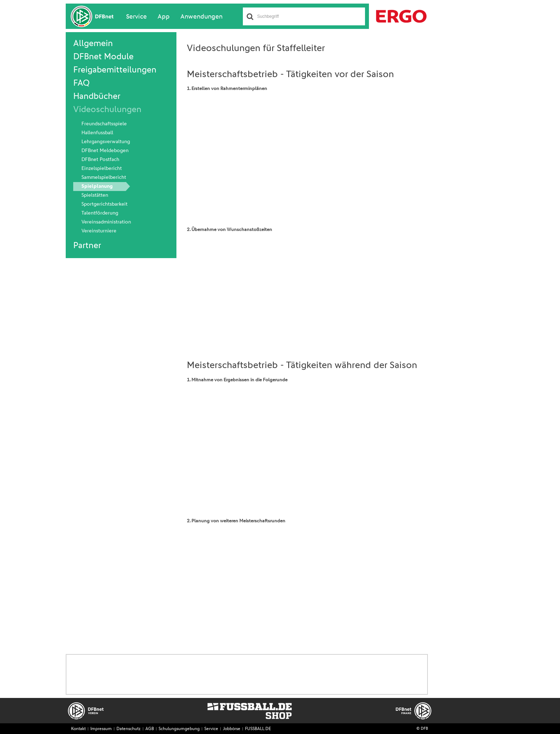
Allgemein (93, 44)
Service (136, 17)
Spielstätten (95, 195)
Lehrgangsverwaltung (106, 142)
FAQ (81, 83)
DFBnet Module (103, 57)
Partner (87, 246)
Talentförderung (100, 213)
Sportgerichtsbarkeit (104, 204)
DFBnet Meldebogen (105, 151)
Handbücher (97, 96)
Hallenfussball (97, 133)
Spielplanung (97, 186)
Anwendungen (201, 17)
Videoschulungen (107, 110)
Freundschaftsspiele (104, 124)
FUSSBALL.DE (258, 729)
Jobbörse (232, 729)
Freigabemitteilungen (115, 70)
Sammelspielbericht (104, 177)
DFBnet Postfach (100, 160)
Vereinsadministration (106, 222)
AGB (150, 729)
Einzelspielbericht (102, 169)
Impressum (101, 729)
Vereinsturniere (99, 231)
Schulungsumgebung (179, 729)
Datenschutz (129, 729)
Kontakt (78, 729)
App (164, 17)
